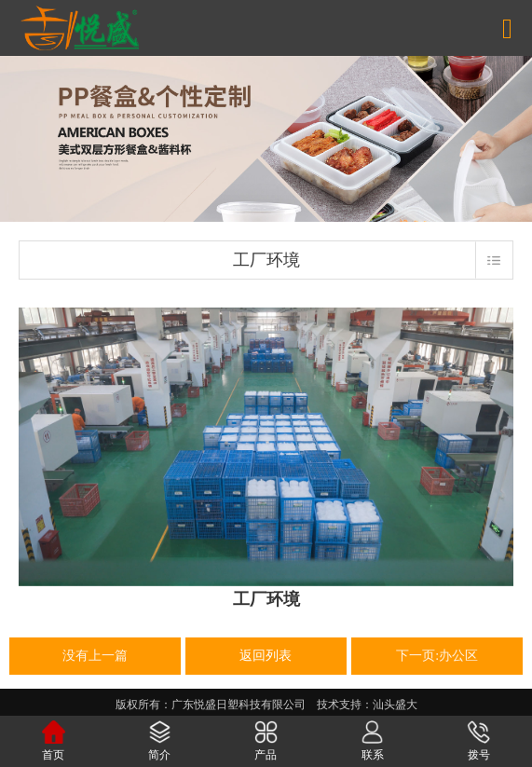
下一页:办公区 (437, 656)
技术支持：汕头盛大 (367, 705)
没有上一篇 (95, 656)
